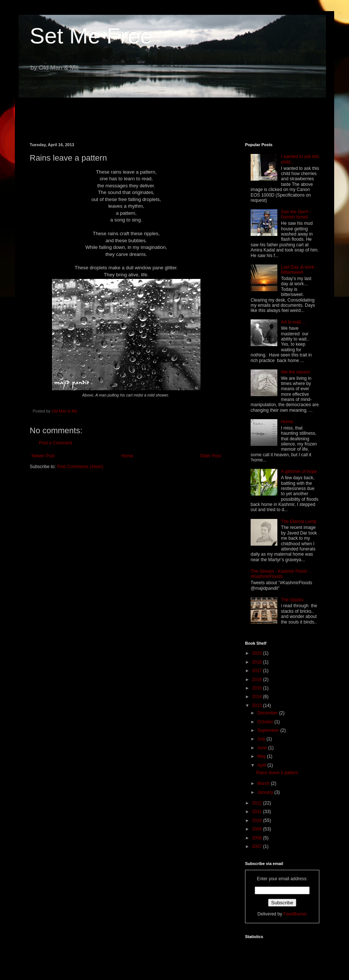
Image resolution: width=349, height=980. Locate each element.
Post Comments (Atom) (80, 467)
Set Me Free (91, 36)
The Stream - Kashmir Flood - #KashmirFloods (280, 574)
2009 (258, 829)
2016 (258, 680)
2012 (258, 803)
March (264, 783)
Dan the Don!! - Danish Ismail (296, 214)
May (262, 756)
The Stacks (292, 600)
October (266, 722)
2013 (258, 706)
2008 (258, 838)
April (262, 765)
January (266, 792)
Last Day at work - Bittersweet (299, 270)
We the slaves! (296, 372)
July (262, 739)
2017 (258, 671)
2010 (258, 820)
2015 (258, 688)
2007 (258, 846)
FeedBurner (295, 914)
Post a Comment (56, 443)
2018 (258, 662)
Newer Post (43, 456)
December (268, 713)
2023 (258, 653)
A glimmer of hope (299, 471)
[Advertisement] (174, 115)
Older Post (210, 456)
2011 (258, 812)
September (269, 730)
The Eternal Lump (299, 522)
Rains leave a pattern (277, 773)
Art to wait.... (293, 322)
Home (127, 456)
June (263, 748)
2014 (258, 697)
